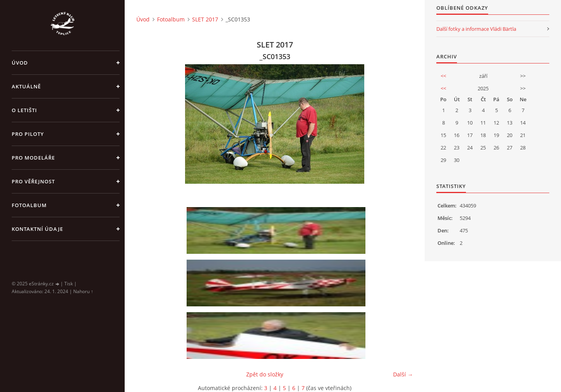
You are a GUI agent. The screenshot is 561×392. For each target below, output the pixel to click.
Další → (403, 374)
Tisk (69, 284)
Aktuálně (26, 86)
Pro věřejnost (33, 181)
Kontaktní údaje (37, 229)
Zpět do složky (265, 374)
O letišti (24, 110)
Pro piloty (28, 134)
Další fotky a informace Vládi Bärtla (476, 29)
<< (443, 76)
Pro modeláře (33, 158)
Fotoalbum (29, 205)
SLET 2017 (205, 19)
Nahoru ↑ (83, 291)
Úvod (20, 63)
